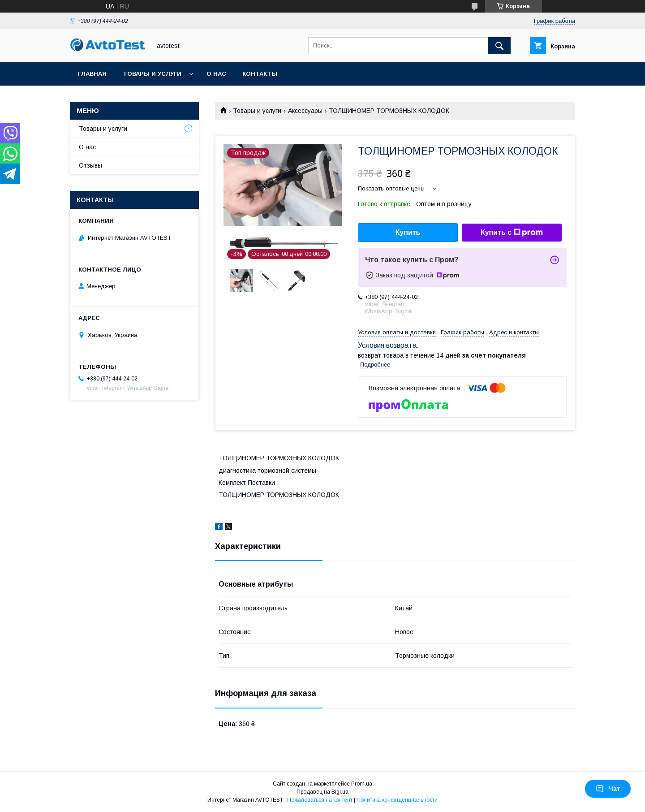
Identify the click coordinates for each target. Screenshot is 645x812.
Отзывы (90, 165)
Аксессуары (305, 111)
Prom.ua (362, 784)
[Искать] (499, 46)
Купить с (512, 233)
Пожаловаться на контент (320, 800)
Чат (608, 789)
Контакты (260, 74)
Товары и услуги (152, 74)
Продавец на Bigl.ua (322, 792)
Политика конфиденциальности (397, 800)
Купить (408, 232)
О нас (216, 74)
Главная (92, 74)
